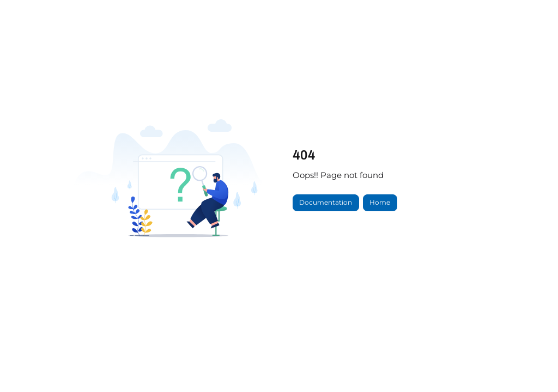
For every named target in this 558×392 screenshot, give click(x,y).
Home (380, 202)
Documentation (326, 202)
